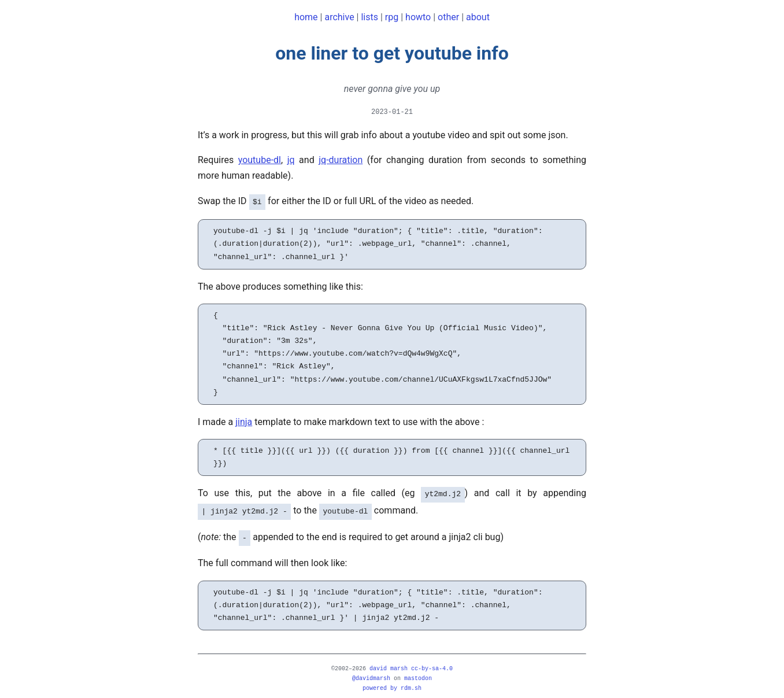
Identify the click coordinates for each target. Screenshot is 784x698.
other (448, 17)
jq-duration (341, 160)
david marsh (389, 664)
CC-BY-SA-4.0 (432, 664)
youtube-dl (260, 160)
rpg (392, 17)
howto (418, 17)
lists (369, 17)
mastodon (418, 674)
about (478, 17)
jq (291, 160)
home (306, 17)
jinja (244, 421)
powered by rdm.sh (392, 684)
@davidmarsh (371, 674)
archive (339, 17)
